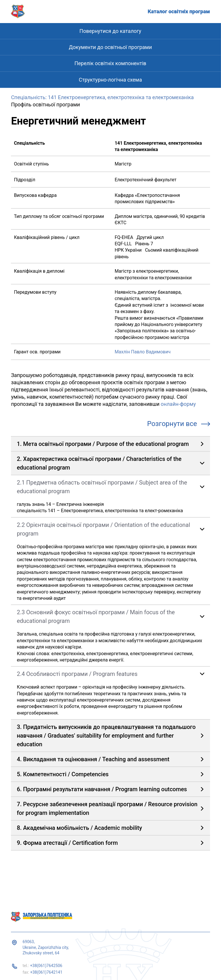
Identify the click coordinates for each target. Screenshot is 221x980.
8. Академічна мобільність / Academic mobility (79, 828)
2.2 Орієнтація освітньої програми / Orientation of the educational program (103, 529)
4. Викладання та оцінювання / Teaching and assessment (93, 759)
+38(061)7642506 (46, 966)
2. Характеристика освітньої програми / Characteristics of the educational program (99, 463)
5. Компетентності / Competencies (63, 774)
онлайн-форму (178, 404)
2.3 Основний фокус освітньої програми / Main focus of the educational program (96, 617)
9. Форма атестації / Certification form (67, 843)
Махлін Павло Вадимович (142, 352)
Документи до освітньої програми (110, 47)
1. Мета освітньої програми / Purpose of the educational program (103, 444)
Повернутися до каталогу (110, 31)
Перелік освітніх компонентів (110, 63)
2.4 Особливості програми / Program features (77, 674)
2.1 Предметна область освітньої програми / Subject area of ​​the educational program (102, 487)
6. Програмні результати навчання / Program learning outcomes (102, 789)
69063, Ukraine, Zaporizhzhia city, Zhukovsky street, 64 (46, 947)
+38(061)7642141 (46, 972)
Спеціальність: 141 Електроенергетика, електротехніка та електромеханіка (102, 97)
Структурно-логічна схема (110, 80)
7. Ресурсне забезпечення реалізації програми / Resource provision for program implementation (107, 808)
